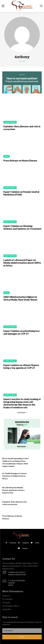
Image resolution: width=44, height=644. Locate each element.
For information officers (11, 606)
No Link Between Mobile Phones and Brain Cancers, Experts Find (14, 490)
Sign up (22, 637)
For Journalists (7, 599)
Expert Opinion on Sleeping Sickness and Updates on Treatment (22, 227)
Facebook (13, 543)
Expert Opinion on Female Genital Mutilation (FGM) (21, 193)
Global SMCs (7, 609)
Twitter (37, 543)
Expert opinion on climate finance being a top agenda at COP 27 (21, 366)
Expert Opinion (10, 122)
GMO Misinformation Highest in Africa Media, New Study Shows (20, 298)
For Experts (6, 602)
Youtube (25, 548)
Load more (22, 413)
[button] (41, 6)
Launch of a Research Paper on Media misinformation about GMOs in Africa (22, 263)
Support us (6, 596)
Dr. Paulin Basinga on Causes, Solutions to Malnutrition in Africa (15, 476)
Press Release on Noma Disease (20, 161)
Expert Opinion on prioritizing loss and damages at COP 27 (21, 332)
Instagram (26, 543)
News (7, 156)
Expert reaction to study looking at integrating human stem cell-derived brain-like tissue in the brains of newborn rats (22, 403)
